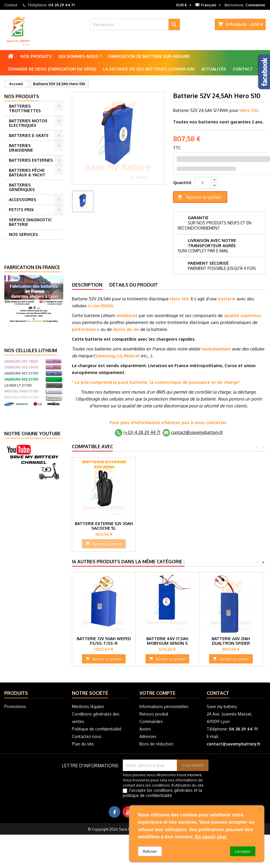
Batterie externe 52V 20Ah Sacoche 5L (231, 526)
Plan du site (83, 744)
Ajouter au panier (199, 197)
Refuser (150, 851)
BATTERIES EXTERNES (31, 160)
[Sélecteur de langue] (209, 5)
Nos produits (36, 56)
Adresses (148, 736)
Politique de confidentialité (97, 729)
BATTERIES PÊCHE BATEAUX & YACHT (27, 172)
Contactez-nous (87, 736)
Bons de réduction (156, 744)
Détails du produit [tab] (134, 285)
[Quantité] (203, 183)
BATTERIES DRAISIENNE (21, 148)
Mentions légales (88, 706)
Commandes (151, 721)
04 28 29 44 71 (61, 5)
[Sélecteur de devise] (185, 5)
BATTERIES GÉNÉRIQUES (22, 187)
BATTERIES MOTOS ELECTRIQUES (28, 123)
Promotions (15, 706)
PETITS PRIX (21, 210)
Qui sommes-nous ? (80, 56)
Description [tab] (87, 285)
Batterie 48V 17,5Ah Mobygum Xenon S (167, 641)
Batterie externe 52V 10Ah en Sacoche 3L (167, 526)
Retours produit (154, 714)
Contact (11, 5)
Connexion (255, 5)
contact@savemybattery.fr (197, 432)
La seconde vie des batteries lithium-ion (149, 69)
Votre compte (157, 693)
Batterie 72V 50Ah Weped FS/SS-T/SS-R (104, 641)
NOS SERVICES (23, 234)
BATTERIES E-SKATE (29, 135)
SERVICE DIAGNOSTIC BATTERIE (30, 222)
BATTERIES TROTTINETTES (25, 108)
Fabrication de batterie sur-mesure (149, 56)
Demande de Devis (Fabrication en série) (52, 69)
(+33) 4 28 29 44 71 (142, 432)
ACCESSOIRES (23, 200)
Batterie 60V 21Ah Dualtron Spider (231, 641)
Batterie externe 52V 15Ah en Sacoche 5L (104, 526)
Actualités (214, 69)
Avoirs (145, 729)
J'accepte (243, 851)
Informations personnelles (164, 706)
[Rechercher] (135, 24)
